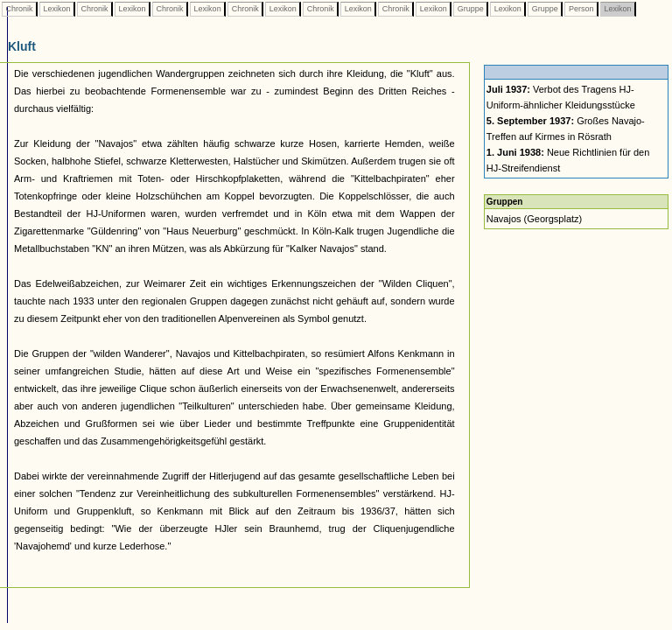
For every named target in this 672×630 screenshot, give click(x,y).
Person (581, 9)
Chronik (19, 9)
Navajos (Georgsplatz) (534, 219)
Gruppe (470, 9)
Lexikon (57, 9)
